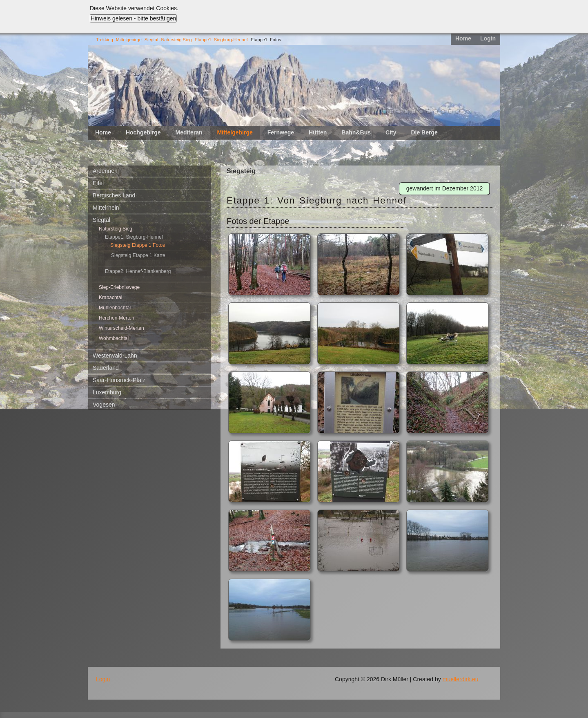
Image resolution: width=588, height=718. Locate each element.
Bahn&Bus (356, 132)
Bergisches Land (114, 195)
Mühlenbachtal (115, 308)
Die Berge (424, 132)
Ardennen (105, 171)
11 (458, 112)
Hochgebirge (143, 132)
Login (488, 38)
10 (450, 112)
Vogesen (104, 405)
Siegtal (151, 40)
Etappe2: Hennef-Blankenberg (138, 271)
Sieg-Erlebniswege (119, 287)
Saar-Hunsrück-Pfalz (119, 380)
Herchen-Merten (117, 318)
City (391, 132)
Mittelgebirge (129, 40)
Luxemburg (107, 392)
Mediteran (189, 132)
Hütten (318, 132)
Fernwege (281, 132)
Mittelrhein (106, 208)
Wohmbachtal (114, 338)
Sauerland (106, 368)
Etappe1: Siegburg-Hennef (221, 40)
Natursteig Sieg (176, 40)
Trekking (105, 40)
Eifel (98, 183)
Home (463, 38)
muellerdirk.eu (461, 679)
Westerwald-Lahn (115, 356)
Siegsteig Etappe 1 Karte (138, 255)
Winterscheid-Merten (121, 328)
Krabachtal (110, 297)
